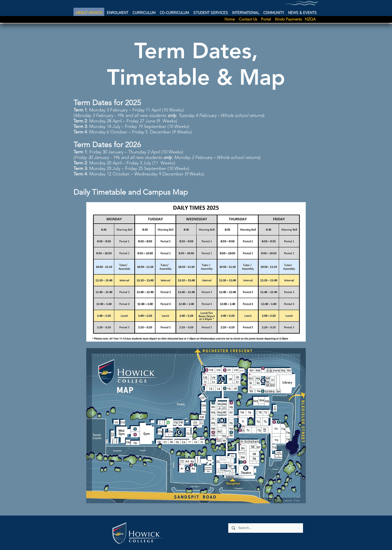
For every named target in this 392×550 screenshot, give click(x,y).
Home (231, 19)
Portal (268, 19)
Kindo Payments (289, 19)
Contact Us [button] (250, 19)
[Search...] (265, 528)
